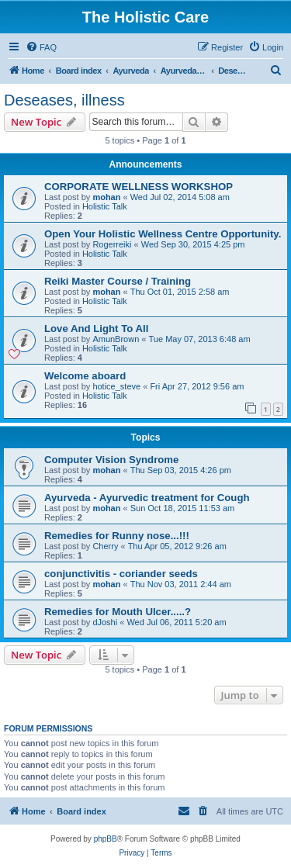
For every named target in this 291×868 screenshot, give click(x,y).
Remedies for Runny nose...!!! (117, 536)
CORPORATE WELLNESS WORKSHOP (139, 187)
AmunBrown (116, 339)
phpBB (106, 839)
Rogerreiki (112, 244)
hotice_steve (116, 386)
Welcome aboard (85, 376)
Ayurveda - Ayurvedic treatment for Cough (147, 498)
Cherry (105, 546)
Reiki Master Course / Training (118, 281)
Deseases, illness (64, 100)
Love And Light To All (96, 329)
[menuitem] (41, 47)
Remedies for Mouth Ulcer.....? (118, 612)
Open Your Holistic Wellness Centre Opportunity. (163, 234)
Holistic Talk (105, 206)
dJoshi (105, 622)
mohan (106, 197)
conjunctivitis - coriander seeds (121, 574)
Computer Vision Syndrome (111, 460)
